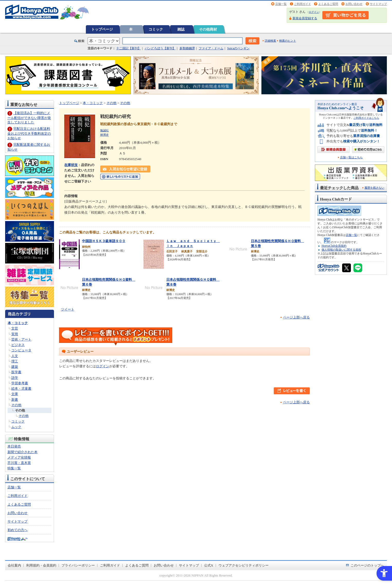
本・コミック (18, 323)
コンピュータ (21, 350)
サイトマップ (378, 4)
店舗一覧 (281, 4)
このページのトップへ (367, 565)
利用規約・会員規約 (41, 565)
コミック (156, 29)
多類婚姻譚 (187, 48)
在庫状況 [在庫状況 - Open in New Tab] (71, 165)
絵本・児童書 (21, 389)
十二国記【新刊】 (129, 48)
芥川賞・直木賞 (19, 463)
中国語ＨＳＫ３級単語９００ (104, 241)
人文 (15, 356)
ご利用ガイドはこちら (366, 118)
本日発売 (14, 446)
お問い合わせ (354, 4)
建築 (15, 367)
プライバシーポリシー (78, 565)
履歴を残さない (374, 188)
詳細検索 (270, 41)
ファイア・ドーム (211, 48)
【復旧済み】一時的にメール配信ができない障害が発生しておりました (29, 118)
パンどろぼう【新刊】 (160, 48)
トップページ (102, 29)
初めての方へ (17, 530)
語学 (15, 378)
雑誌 (181, 29)
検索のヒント (288, 41)
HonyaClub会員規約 (334, 246)
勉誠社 (104, 130)
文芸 (15, 328)
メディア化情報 (19, 457)
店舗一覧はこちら (351, 157)
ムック (16, 427)
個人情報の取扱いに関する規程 (341, 250)
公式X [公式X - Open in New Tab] (209, 565)
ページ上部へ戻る (296, 317)
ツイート (68, 309)
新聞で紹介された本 (22, 452)
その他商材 (208, 29)
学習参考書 (20, 383)
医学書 (16, 372)
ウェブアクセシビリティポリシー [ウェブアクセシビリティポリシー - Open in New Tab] (244, 565)
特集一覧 (14, 468)
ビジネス (18, 345)
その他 (16, 405)
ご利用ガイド (303, 4)
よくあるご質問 (328, 4)
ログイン (314, 12)
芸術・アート (21, 339)
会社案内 (14, 565)
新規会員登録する (305, 18)
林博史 (104, 135)
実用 (15, 334)
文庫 (15, 394)
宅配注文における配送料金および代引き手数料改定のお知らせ (29, 133)
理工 (15, 361)
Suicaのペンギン (238, 48)
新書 (15, 400)
